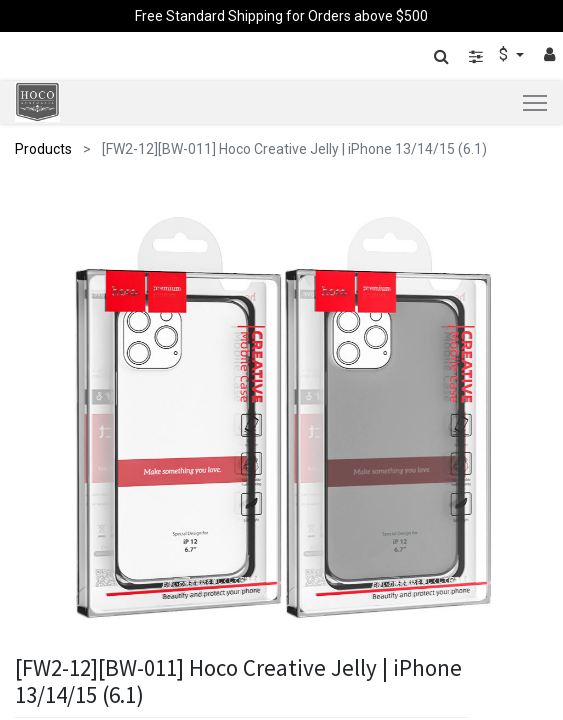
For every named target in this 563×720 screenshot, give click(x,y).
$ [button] (505, 54)
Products (43, 149)
